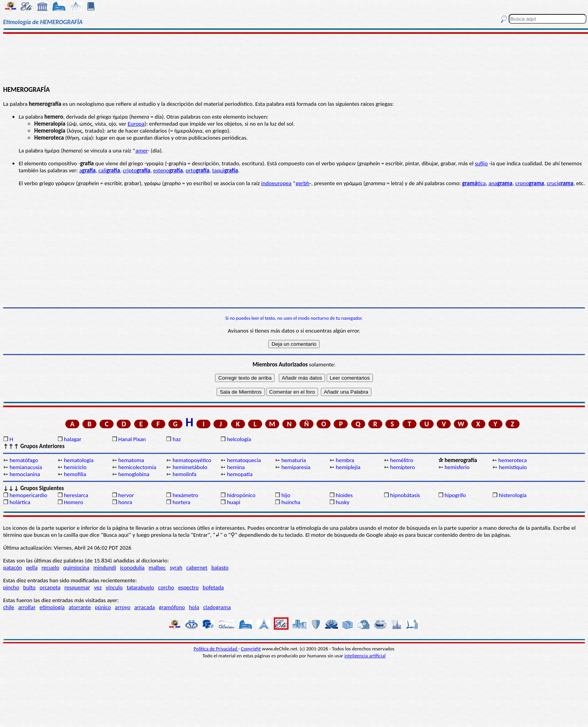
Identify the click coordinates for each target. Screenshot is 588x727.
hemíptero (402, 467)
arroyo (122, 607)
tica (474, 183)
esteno (168, 170)
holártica (20, 502)
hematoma (131, 460)
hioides (344, 495)
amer (141, 151)
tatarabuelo (141, 587)
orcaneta (50, 587)
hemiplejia (348, 467)
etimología (52, 607)
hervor (126, 495)
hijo (286, 495)
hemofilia (75, 474)
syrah (176, 568)
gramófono (172, 607)
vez (98, 587)
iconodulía (132, 568)
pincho (11, 587)
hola (194, 607)
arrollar (27, 607)
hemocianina (25, 474)
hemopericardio (28, 495)
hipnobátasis (405, 495)
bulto (30, 587)
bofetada (213, 587)
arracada (144, 607)
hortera (181, 502)
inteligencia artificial (365, 656)
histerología (513, 495)
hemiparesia (296, 467)
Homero (73, 502)
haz (177, 439)
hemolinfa (185, 474)
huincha (291, 502)
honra (125, 502)
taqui (225, 170)
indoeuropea (276, 183)
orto (197, 170)
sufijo (481, 163)
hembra (345, 460)
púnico (103, 607)
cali (109, 170)
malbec (157, 568)
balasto (220, 568)
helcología (239, 439)
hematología (79, 460)
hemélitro (402, 460)
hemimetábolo (190, 467)
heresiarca (76, 495)
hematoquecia (244, 460)
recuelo (51, 568)
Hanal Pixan (132, 439)
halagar (73, 439)
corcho (166, 587)
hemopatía (240, 474)
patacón (13, 568)
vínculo (114, 587)
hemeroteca (512, 460)
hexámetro (185, 495)
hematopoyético (192, 460)
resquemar (77, 587)
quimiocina (76, 568)
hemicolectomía (137, 467)
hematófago (24, 460)
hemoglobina (134, 474)
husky (342, 502)
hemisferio (457, 467)
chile (9, 607)
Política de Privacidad (216, 649)
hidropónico (241, 495)
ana (500, 183)
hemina (236, 467)
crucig (560, 183)
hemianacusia (26, 467)
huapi (234, 502)
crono (530, 183)
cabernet (197, 568)
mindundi (105, 568)
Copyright (251, 649)
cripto (137, 170)
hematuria (293, 460)
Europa (136, 124)
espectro (188, 587)
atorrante (80, 607)
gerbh (302, 183)
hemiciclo (75, 467)
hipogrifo (455, 495)
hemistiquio (513, 467)
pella (32, 568)
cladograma (217, 607)
